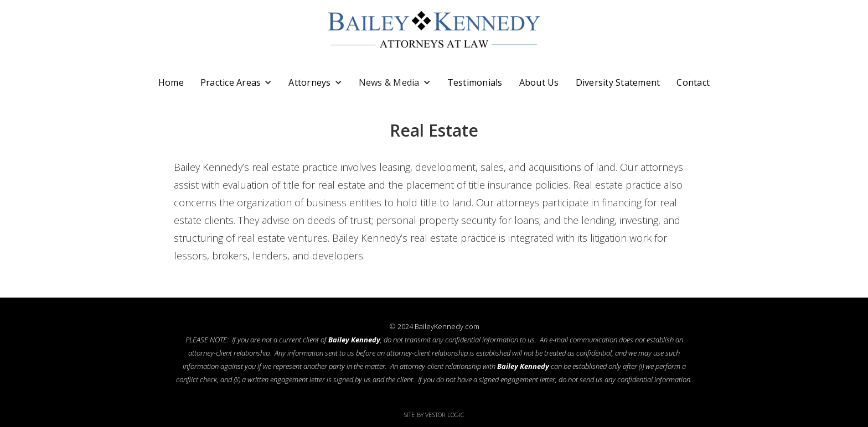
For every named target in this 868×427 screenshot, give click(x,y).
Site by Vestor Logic (434, 415)
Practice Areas (231, 82)
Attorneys (309, 82)
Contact (693, 82)
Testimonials (475, 82)
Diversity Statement (618, 82)
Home (171, 82)
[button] (236, 82)
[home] (434, 29)
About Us (539, 82)
